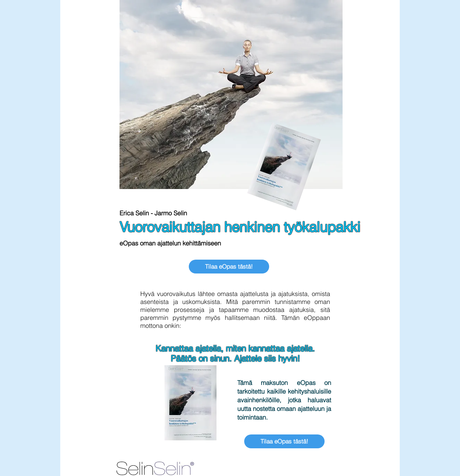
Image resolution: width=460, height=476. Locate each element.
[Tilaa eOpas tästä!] (229, 267)
